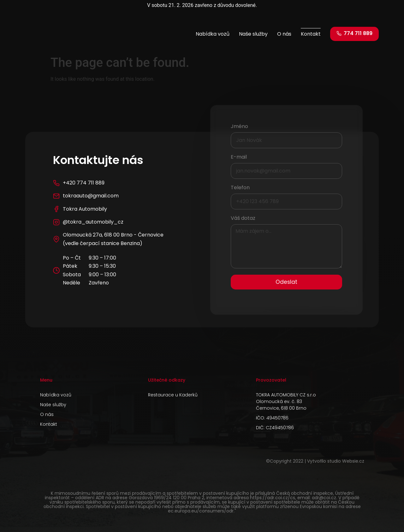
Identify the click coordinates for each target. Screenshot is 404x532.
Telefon (240, 188)
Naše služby (253, 34)
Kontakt (311, 34)
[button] (354, 34)
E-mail (239, 158)
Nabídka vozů (213, 34)
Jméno (239, 127)
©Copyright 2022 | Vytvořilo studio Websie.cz (315, 461)
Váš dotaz (243, 219)
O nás (284, 34)
